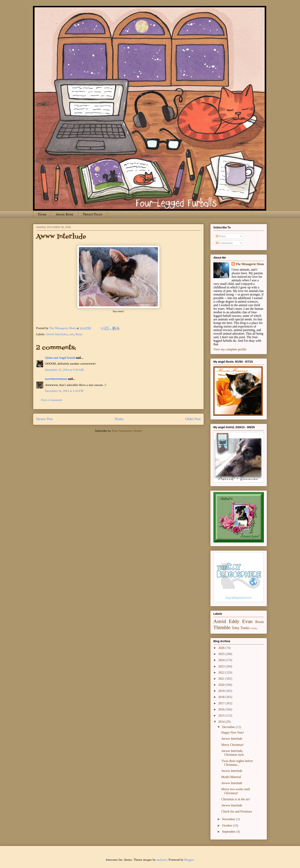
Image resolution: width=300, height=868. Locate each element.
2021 (222, 679)
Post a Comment (52, 400)
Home (42, 214)
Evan (247, 621)
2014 (222, 722)
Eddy (234, 621)
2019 (222, 691)
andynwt (162, 860)
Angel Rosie (65, 214)
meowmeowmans (56, 379)
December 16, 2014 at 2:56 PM (64, 391)
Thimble (222, 627)
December (229, 727)
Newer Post (45, 419)
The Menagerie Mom (250, 264)
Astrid (220, 621)
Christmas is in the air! (236, 799)
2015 (222, 716)
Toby (236, 628)
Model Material (231, 777)
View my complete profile (230, 349)
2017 (222, 703)
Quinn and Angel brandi (60, 358)
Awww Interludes (57, 334)
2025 (222, 654)
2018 (222, 697)
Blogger (189, 860)
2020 (222, 685)
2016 (222, 709)
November (229, 819)
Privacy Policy (93, 214)
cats (72, 334)
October (228, 825)
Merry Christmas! (232, 745)
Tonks (245, 628)
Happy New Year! (233, 732)
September (229, 832)
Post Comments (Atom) (127, 431)
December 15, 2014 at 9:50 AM (64, 370)
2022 (222, 672)
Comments (224, 243)
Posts (221, 236)
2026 (222, 648)
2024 (222, 660)
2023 (222, 666)
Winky (254, 628)
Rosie (79, 334)
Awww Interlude (232, 739)
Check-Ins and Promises (237, 811)
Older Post (193, 419)
